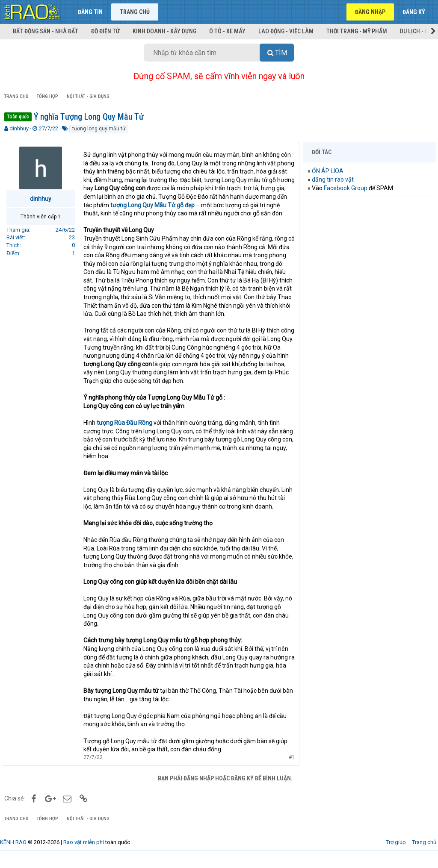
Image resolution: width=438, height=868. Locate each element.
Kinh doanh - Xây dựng (164, 31)
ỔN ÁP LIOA (330, 171)
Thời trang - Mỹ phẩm (357, 31)
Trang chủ (135, 12)
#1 (289, 765)
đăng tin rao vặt (335, 179)
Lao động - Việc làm (286, 31)
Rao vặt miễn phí (84, 851)
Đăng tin (90, 12)
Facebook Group (348, 188)
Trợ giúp (396, 851)
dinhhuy (19, 128)
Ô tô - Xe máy (227, 31)
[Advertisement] (370, 259)
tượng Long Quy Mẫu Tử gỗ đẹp (183, 205)
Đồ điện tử (105, 31)
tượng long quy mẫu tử (99, 129)
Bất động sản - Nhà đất (46, 31)
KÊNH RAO (13, 851)
